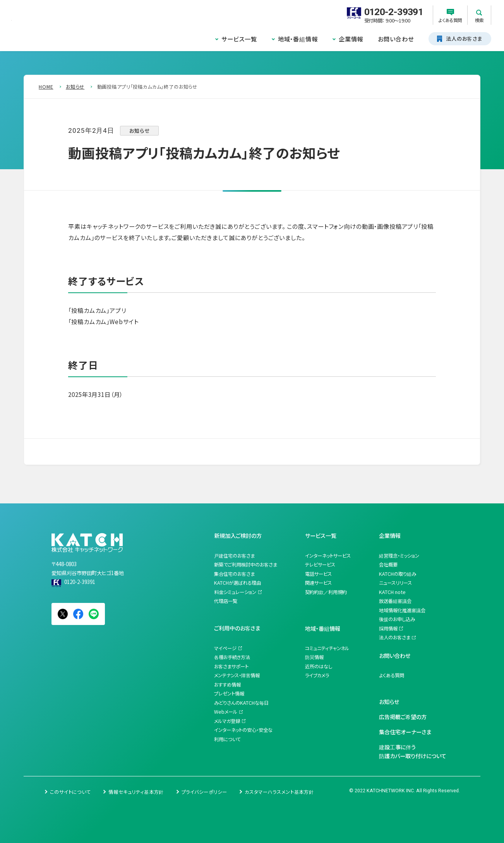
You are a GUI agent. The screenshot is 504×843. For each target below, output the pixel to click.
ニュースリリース (395, 583)
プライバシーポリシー (204, 792)
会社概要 (388, 565)
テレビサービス (320, 565)
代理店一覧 (226, 601)
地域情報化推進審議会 (402, 610)
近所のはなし (319, 666)
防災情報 (314, 657)
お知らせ (389, 701)
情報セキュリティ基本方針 (136, 792)
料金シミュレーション (235, 592)
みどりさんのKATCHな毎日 (241, 703)
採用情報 (388, 628)
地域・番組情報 (298, 39)
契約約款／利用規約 (326, 592)
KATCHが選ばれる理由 (237, 583)
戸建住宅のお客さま (234, 556)
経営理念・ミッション (399, 556)
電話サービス (318, 574)
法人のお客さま (395, 637)
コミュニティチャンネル (327, 648)
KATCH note (392, 592)
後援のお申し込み (397, 619)
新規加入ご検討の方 (238, 535)
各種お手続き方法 (232, 657)
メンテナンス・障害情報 (237, 675)
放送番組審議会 (395, 601)
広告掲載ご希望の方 (403, 717)
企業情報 (351, 39)
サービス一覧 (239, 39)
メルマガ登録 (227, 721)
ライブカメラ (317, 675)
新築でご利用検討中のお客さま (246, 565)
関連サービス (318, 583)
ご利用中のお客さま (237, 628)
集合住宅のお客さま (234, 574)
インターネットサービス (328, 556)
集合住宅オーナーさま (405, 732)
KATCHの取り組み (398, 574)
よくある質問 (392, 675)
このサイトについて (70, 792)
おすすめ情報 (227, 685)
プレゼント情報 (229, 694)
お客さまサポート (231, 666)
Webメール (226, 712)
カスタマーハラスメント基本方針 (279, 792)
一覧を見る (62, 452)
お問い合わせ (396, 39)
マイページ (225, 648)
